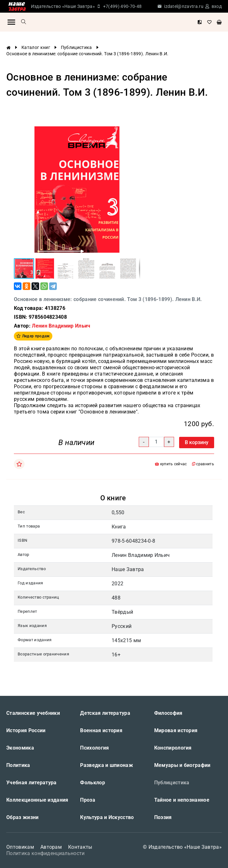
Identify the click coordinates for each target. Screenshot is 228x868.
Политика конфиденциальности (46, 853)
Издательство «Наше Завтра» (63, 6)
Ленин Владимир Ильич (61, 326)
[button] (134, 132)
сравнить (203, 464)
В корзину (197, 442)
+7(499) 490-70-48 (122, 6)
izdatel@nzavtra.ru (184, 6)
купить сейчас (171, 464)
